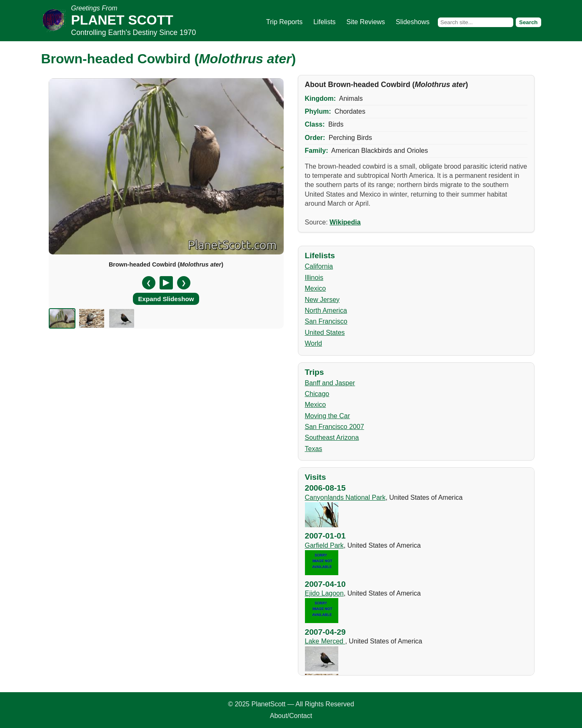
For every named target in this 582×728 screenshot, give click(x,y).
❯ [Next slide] (184, 283)
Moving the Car (328, 416)
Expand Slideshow (166, 299)
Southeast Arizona (332, 438)
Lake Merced (325, 641)
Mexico (316, 288)
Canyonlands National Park (345, 497)
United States (325, 333)
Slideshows (413, 22)
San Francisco (326, 321)
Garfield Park (324, 545)
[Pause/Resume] (166, 283)
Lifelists (324, 22)
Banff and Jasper (330, 383)
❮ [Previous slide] (149, 283)
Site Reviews (366, 22)
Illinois (314, 278)
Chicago (317, 394)
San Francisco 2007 (335, 427)
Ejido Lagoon (324, 593)
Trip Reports (284, 22)
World (314, 343)
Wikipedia (345, 222)
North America (326, 310)
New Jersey (322, 300)
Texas (314, 449)
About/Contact (291, 716)
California (319, 266)
